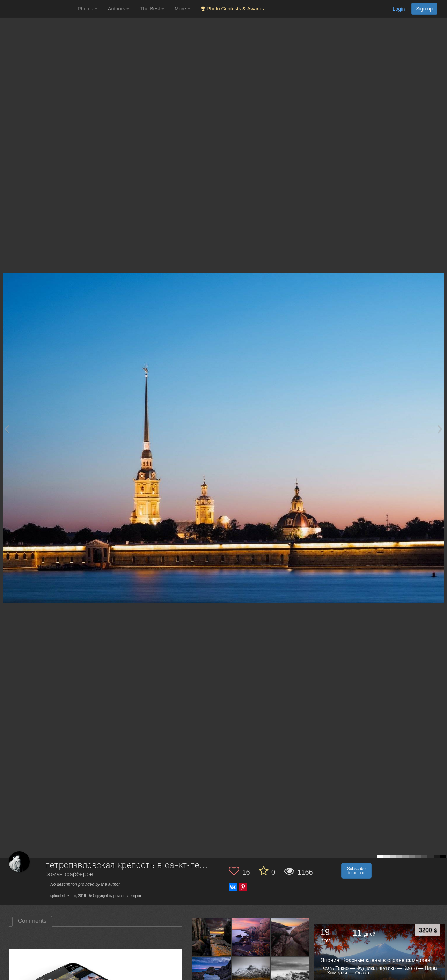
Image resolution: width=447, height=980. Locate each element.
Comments (32, 921)
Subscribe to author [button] (356, 871)
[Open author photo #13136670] (251, 937)
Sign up (424, 9)
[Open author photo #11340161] (290, 976)
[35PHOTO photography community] (38, 9)
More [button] (182, 9)
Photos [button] (87, 9)
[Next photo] (440, 429)
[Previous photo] (7, 429)
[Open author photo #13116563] (290, 937)
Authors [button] (119, 9)
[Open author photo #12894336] (251, 976)
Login (399, 9)
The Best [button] (152, 9)
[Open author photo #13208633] (212, 937)
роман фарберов (69, 874)
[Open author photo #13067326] (212, 976)
